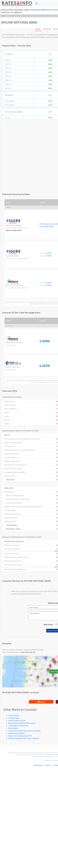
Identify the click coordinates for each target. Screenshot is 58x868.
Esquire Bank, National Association (22, 723)
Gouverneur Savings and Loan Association (24, 731)
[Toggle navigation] (36, 3)
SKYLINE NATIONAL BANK (17, 16)
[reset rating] (56, 624)
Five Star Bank (14, 718)
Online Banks (38, 765)
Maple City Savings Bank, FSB (20, 736)
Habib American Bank (17, 720)
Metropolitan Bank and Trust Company (24, 738)
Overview (47, 29)
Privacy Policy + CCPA (52, 757)
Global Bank (13, 728)
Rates (38, 29)
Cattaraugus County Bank (18, 726)
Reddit (41, 702)
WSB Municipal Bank (16, 733)
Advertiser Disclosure (38, 757)
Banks (4, 16)
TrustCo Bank (14, 715)
